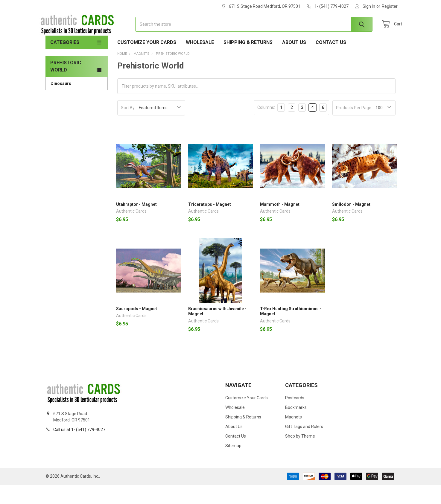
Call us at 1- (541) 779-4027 (79, 449)
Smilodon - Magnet (351, 223)
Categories (65, 61)
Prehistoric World (66, 85)
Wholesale (200, 61)
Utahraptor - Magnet (136, 223)
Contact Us (331, 61)
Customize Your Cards (147, 61)
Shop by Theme (300, 455)
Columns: (266, 127)
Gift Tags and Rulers (304, 446)
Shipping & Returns (248, 61)
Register (390, 6)
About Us (294, 61)
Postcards (295, 417)
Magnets (294, 436)
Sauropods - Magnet (137, 328)
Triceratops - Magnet (210, 223)
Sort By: (128, 127)
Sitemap (233, 465)
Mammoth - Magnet (280, 223)
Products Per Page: (354, 127)
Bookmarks (296, 427)
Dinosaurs (61, 103)
